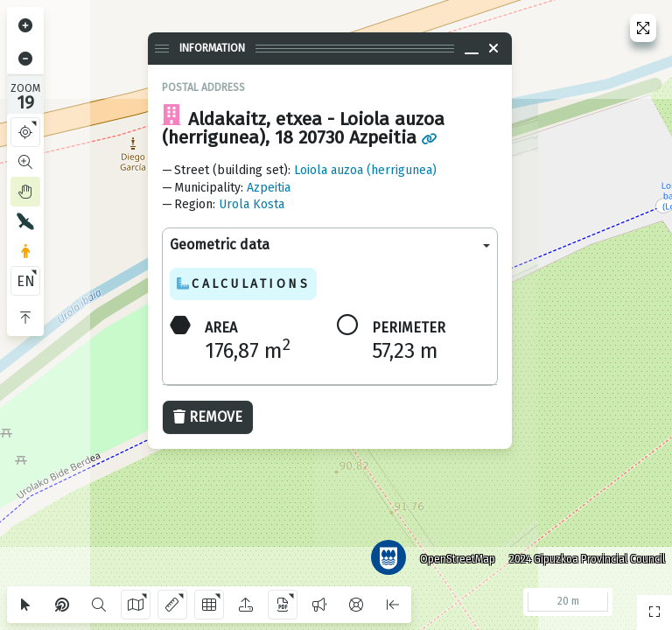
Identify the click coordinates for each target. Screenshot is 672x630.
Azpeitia (269, 188)
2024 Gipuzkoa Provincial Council (584, 556)
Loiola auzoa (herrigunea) (365, 170)
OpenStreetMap (454, 556)
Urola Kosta (252, 204)
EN (26, 281)
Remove (208, 417)
